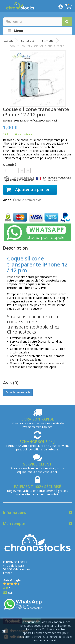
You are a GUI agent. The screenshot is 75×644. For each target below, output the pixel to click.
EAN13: (7, 121)
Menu (15, 31)
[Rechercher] (37, 22)
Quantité (10, 164)
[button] (67, 22)
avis (8, 593)
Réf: (32, 121)
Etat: (48, 121)
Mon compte (14, 524)
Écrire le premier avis (27, 200)
